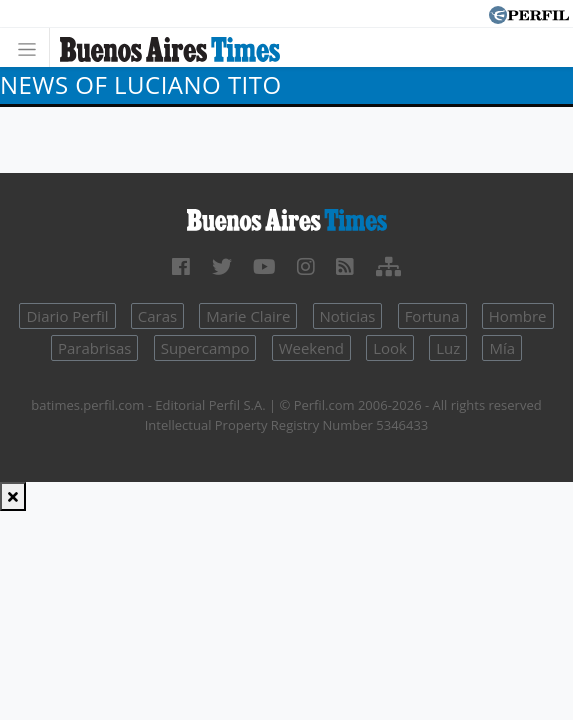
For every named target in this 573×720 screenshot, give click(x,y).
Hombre (518, 316)
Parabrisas (95, 348)
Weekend (311, 348)
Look (390, 348)
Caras (157, 316)
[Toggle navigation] (32, 47)
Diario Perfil (67, 316)
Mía (502, 348)
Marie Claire (248, 316)
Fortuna (432, 316)
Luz (448, 348)
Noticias (348, 316)
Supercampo (205, 348)
